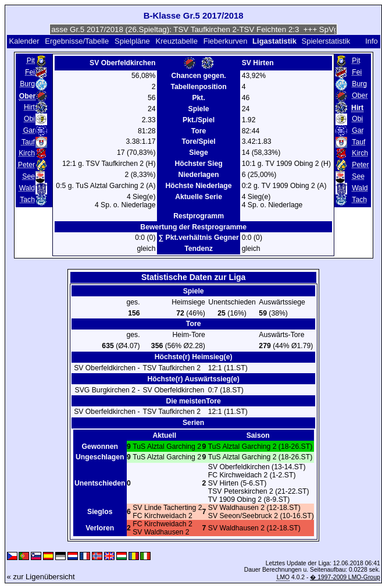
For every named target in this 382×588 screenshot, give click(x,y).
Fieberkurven (226, 41)
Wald (27, 188)
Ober (360, 95)
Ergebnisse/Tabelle (77, 41)
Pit (31, 61)
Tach (27, 200)
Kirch (27, 153)
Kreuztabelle (177, 41)
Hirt (29, 107)
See (28, 176)
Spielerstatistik (326, 41)
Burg (27, 84)
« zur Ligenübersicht (41, 577)
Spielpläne (132, 41)
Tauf (28, 142)
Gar (29, 130)
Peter (26, 165)
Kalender (24, 41)
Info (372, 41)
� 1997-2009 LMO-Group (345, 577)
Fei (30, 72)
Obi (29, 119)
